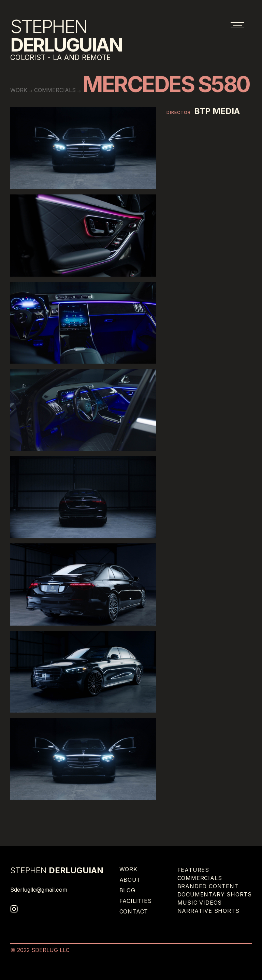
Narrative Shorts (208, 911)
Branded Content (208, 886)
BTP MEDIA (217, 111)
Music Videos (200, 903)
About (130, 880)
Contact (134, 911)
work (19, 90)
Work (128, 869)
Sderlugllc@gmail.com (39, 890)
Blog (127, 890)
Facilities (136, 901)
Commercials (55, 90)
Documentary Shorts (215, 894)
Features (193, 870)
